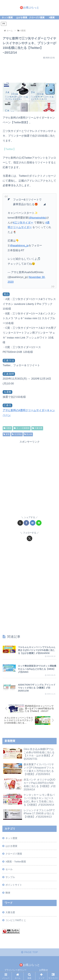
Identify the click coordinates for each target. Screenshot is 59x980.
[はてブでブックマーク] (33, 523)
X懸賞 (7, 428)
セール (9, 869)
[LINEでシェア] (39, 523)
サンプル (10, 877)
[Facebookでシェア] (26, 523)
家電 (7, 434)
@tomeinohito (38, 218)
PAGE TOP (29, 952)
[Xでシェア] (20, 523)
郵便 (8, 893)
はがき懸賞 (11, 846)
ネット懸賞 (11, 838)
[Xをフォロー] (29, 538)
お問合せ (44, 970)
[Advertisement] (29, 70)
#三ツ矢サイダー (23, 223)
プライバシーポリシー (15, 970)
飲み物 (28, 434)
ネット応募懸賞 (22, 428)
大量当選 (37, 428)
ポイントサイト (14, 885)
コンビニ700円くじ (16, 920)
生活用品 (17, 434)
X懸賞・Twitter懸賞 (16, 862)
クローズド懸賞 (14, 854)
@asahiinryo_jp (19, 246)
